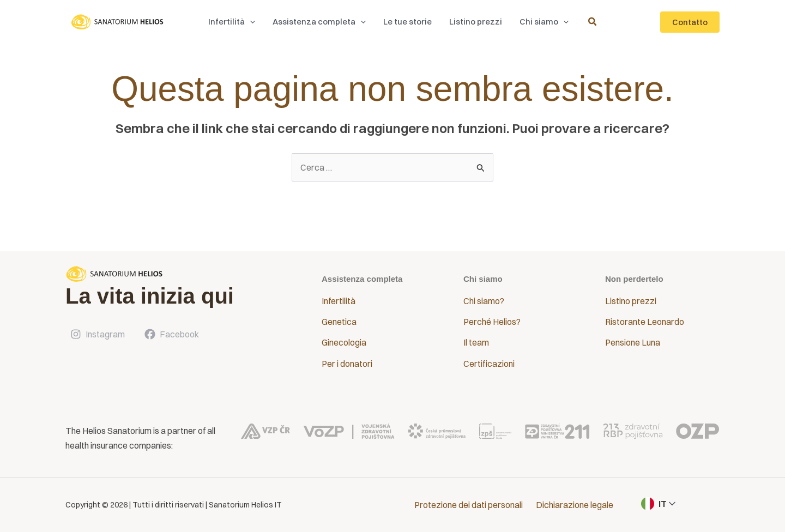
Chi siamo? (484, 301)
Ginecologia (344, 342)
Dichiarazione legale (575, 505)
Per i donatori (347, 364)
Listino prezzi (631, 301)
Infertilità (339, 301)
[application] (253, 22)
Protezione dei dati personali (469, 505)
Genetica (339, 322)
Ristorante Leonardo (645, 322)
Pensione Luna (633, 342)
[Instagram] (97, 334)
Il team (476, 342)
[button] (234, 22)
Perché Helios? (492, 322)
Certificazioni (489, 364)
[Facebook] (171, 334)
